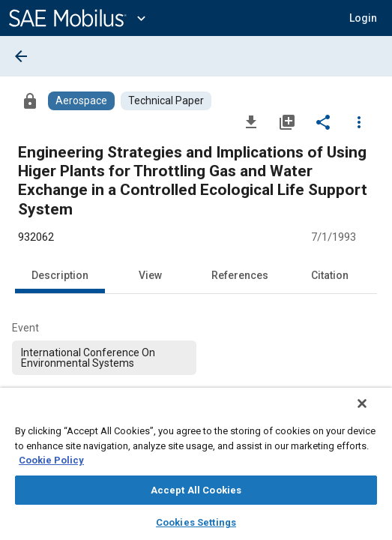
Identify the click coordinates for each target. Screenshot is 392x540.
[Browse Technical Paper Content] (166, 101)
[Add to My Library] (287, 121)
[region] (196, 469)
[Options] (359, 121)
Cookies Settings (196, 522)
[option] (104, 358)
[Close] (373, 413)
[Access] (30, 100)
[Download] (251, 121)
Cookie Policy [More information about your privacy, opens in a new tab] (51, 460)
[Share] (323, 121)
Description (60, 275)
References (240, 275)
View (150, 275)
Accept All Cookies (196, 490)
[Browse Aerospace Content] (81, 101)
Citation (330, 275)
